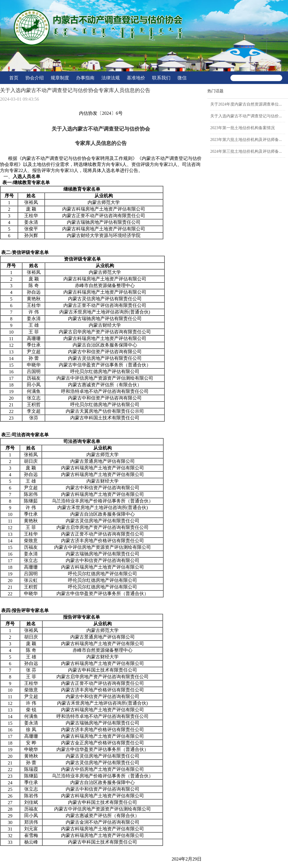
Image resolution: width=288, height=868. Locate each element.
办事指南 (85, 78)
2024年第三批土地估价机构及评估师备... (246, 151)
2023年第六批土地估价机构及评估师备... (246, 140)
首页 (14, 78)
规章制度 (60, 78)
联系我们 (161, 78)
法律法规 (111, 78)
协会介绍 (35, 78)
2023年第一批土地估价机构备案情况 (242, 128)
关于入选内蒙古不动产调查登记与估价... (246, 116)
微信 (182, 78)
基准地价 (136, 78)
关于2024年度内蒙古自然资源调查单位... (246, 104)
